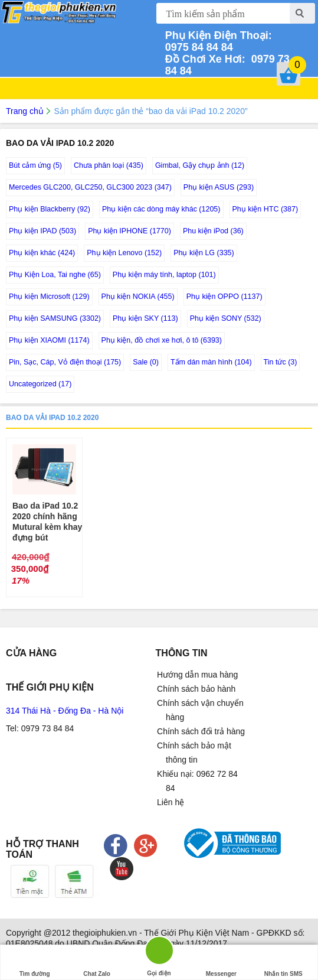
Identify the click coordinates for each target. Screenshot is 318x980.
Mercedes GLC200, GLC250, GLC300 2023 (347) (90, 187)
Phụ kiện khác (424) (42, 253)
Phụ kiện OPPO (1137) (224, 297)
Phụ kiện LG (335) (204, 253)
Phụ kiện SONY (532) (226, 318)
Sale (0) (146, 362)
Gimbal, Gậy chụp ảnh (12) (200, 165)
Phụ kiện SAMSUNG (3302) (55, 318)
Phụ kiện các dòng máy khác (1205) (161, 209)
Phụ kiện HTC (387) (265, 209)
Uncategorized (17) (40, 384)
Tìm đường (35, 963)
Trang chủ (25, 111)
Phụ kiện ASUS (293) (219, 187)
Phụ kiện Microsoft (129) (49, 297)
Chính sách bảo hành (196, 689)
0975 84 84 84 (220, 41)
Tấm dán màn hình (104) (211, 362)
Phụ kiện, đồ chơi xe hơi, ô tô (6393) (162, 340)
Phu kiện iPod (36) (213, 231)
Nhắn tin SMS (283, 963)
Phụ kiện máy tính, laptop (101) (164, 275)
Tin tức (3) (281, 362)
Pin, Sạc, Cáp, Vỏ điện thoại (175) (65, 362)
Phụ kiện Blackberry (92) (50, 209)
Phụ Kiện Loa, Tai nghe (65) (55, 275)
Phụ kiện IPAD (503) (42, 231)
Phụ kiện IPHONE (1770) (130, 231)
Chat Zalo (97, 963)
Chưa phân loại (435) (109, 165)
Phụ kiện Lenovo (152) (124, 253)
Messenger (221, 963)
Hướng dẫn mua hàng (197, 675)
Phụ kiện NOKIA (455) (138, 297)
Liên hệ (171, 802)
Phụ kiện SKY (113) (145, 318)
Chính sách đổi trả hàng (201, 731)
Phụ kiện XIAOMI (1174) (49, 340)
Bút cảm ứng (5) (35, 165)
